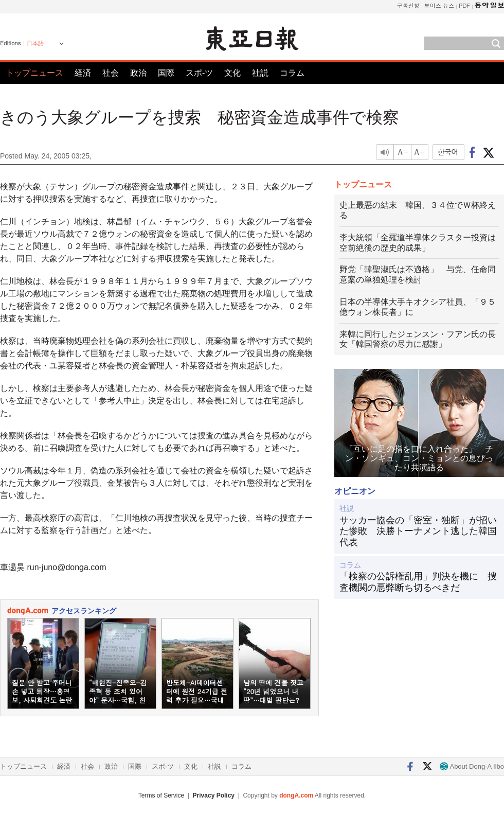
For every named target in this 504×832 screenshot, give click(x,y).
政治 (138, 73)
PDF (464, 5)
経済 (83, 73)
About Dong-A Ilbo (472, 766)
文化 (232, 73)
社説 (260, 73)
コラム (292, 73)
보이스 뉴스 (439, 5)
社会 (111, 73)
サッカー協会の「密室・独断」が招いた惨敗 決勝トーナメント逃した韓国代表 (418, 531)
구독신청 (408, 5)
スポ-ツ (199, 73)
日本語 (35, 43)
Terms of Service (161, 795)
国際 (166, 73)
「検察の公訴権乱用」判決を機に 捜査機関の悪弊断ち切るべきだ (418, 582)
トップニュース (34, 73)
